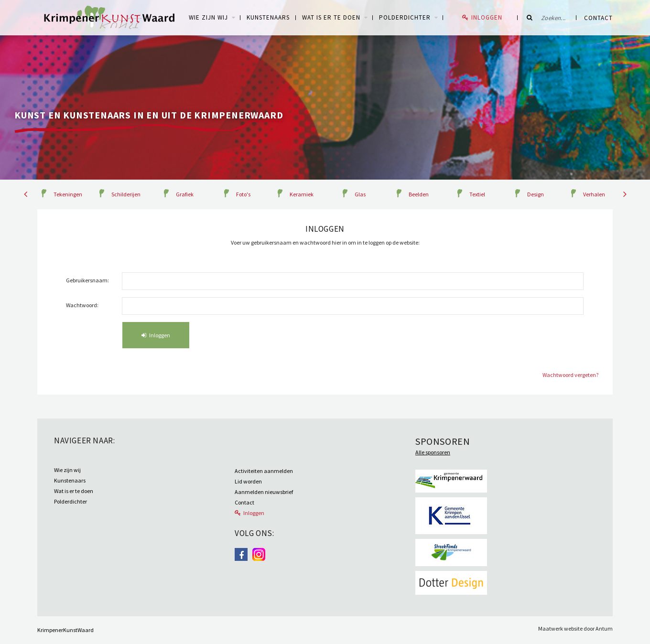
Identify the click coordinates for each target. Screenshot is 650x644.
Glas (360, 194)
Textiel (477, 194)
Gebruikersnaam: (87, 280)
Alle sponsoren (433, 452)
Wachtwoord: (82, 305)
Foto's (243, 194)
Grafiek (185, 194)
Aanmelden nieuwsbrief (264, 492)
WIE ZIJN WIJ (208, 17)
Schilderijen (126, 194)
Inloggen (487, 17)
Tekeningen (68, 194)
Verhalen (594, 194)
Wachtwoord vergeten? (570, 375)
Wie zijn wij (67, 470)
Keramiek (302, 194)
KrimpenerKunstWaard (65, 630)
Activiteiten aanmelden (264, 471)
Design (536, 194)
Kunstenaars (268, 17)
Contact (598, 18)
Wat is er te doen (331, 17)
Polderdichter (405, 17)
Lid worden (248, 481)
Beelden (419, 194)
